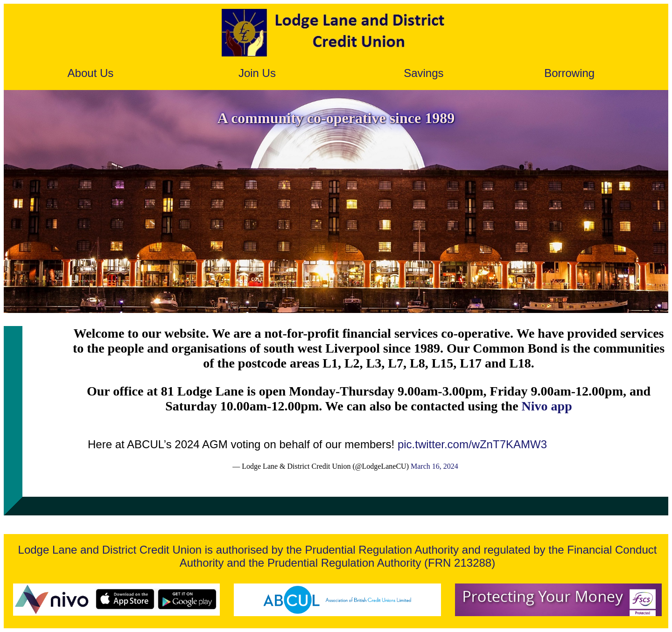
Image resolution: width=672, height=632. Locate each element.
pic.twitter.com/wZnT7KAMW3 (472, 444)
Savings (423, 73)
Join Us (257, 73)
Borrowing (569, 73)
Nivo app (547, 406)
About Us (91, 73)
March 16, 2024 (434, 466)
